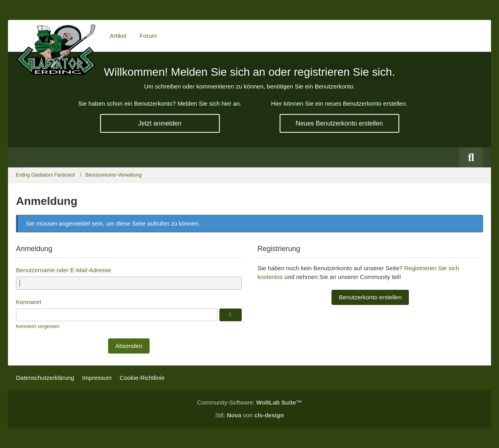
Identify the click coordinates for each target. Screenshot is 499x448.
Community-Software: (249, 402)
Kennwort (29, 302)
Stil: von (249, 415)
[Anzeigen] (231, 315)
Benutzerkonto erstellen (370, 297)
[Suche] (471, 157)
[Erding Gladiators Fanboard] (56, 36)
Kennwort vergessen (38, 326)
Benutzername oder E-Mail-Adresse (63, 270)
